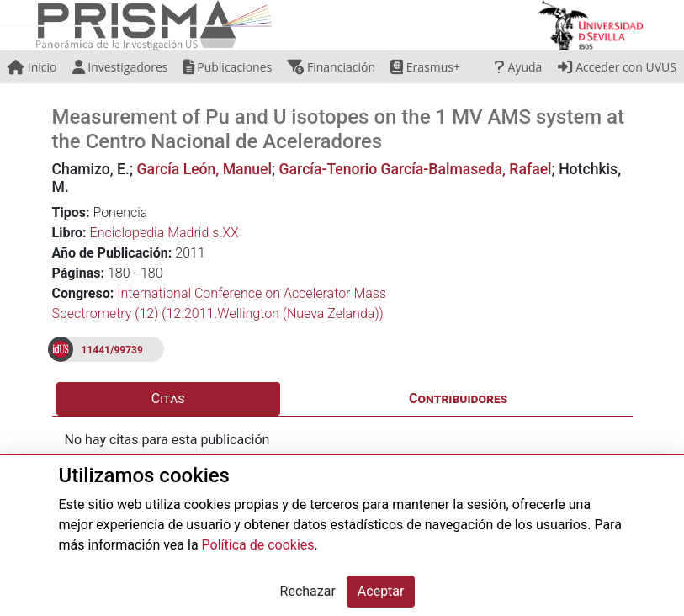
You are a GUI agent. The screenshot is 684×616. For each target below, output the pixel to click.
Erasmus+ (425, 67)
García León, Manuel (204, 169)
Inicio (32, 67)
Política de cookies (258, 545)
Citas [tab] (168, 398)
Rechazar (308, 591)
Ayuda (518, 67)
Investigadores (120, 67)
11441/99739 (112, 350)
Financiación (331, 67)
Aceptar (381, 591)
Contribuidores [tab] (458, 398)
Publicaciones (228, 67)
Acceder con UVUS (617, 67)
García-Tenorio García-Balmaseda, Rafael (416, 169)
